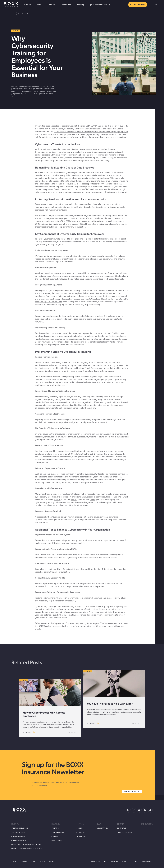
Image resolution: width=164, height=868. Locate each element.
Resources (67, 5)
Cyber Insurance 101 (59, 832)
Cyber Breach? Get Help (100, 5)
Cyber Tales (56, 837)
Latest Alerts (57, 841)
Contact (120, 824)
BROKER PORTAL (138, 5)
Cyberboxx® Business (20, 828)
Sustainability (82, 837)
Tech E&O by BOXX (18, 832)
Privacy (125, 862)
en (156, 5)
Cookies (135, 862)
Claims (100, 824)
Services (41, 5)
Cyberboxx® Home (19, 837)
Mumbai (52, 862)
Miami (25, 862)
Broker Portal (147, 824)
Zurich (42, 862)
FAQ (106, 862)
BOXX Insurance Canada (11, 5)
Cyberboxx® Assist (19, 841)
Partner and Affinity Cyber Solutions (26, 845)
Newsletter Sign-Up (132, 791)
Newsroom (81, 832)
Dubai (33, 862)
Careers (79, 828)
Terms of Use (95, 862)
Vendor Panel (102, 828)
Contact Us (122, 828)
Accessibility (147, 862)
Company (80, 5)
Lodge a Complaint (124, 832)
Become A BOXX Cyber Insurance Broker (27, 849)
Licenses (115, 862)
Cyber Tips (23, 13)
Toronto (15, 862)
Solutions (53, 5)
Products (28, 5)
